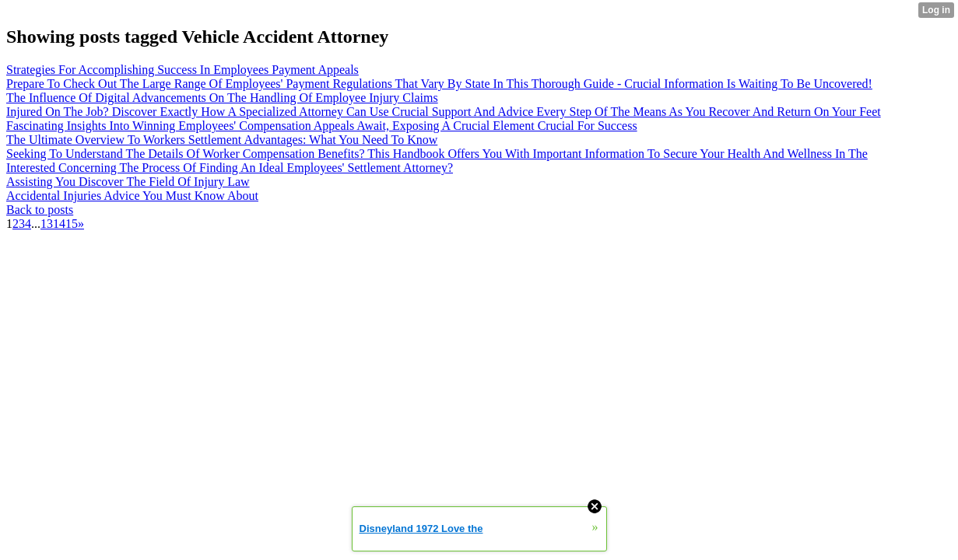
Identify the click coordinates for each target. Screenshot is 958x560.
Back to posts (40, 210)
